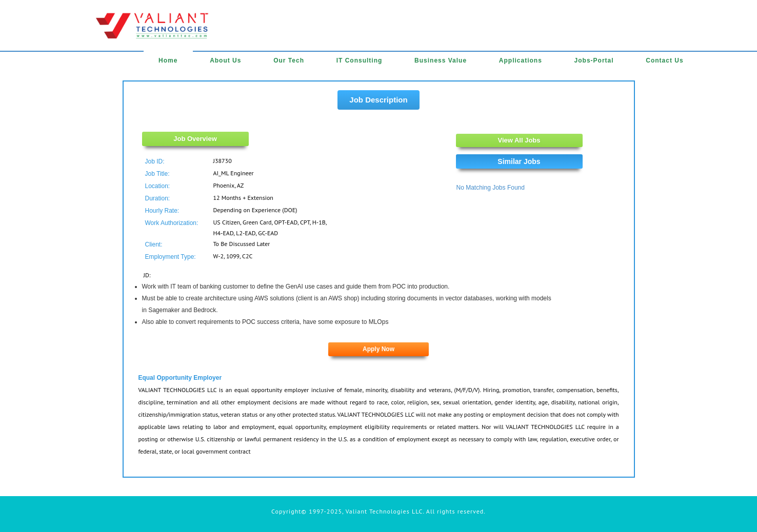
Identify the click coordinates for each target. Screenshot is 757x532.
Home (168, 60)
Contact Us (664, 60)
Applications (521, 60)
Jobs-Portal (594, 60)
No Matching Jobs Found (491, 188)
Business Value (441, 60)
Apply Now (378, 349)
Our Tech (289, 60)
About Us (225, 60)
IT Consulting (360, 60)
